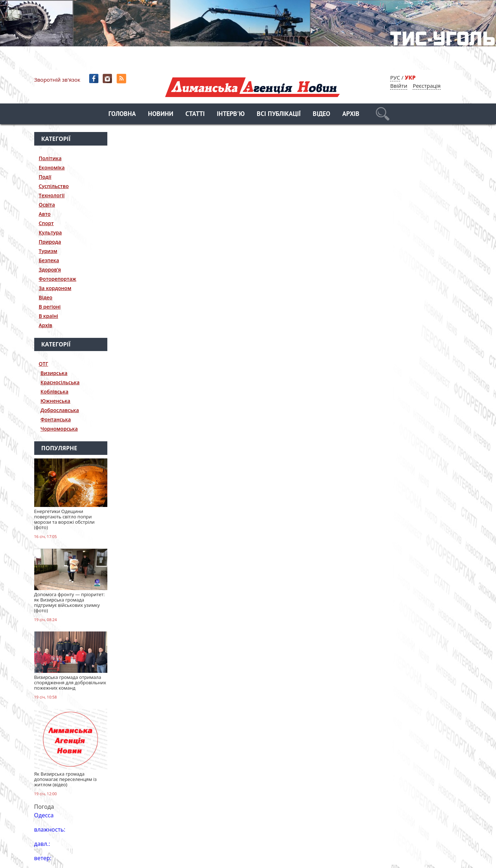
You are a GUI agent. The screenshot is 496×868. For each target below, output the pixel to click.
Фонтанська (56, 419)
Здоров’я (50, 270)
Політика (50, 158)
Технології (52, 195)
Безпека (49, 260)
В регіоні (50, 307)
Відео (321, 114)
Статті (195, 114)
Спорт (46, 223)
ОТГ (44, 364)
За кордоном (55, 288)
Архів (351, 114)
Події (45, 177)
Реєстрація (426, 86)
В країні (49, 316)
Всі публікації (279, 114)
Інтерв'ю (231, 114)
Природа (50, 242)
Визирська (54, 373)
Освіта (47, 205)
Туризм (48, 251)
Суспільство (54, 186)
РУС (395, 77)
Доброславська (60, 410)
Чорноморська (59, 429)
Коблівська (55, 392)
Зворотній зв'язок (57, 80)
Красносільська (60, 382)
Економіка (52, 167)
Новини (161, 114)
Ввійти (399, 86)
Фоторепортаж (58, 279)
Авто (45, 214)
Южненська (56, 401)
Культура (50, 232)
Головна (122, 114)
